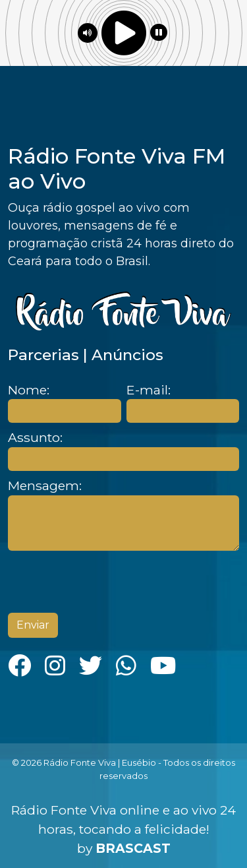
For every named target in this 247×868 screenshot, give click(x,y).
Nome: (29, 390)
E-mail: (149, 390)
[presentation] (108, 582)
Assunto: (35, 438)
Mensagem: (45, 486)
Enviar (33, 625)
